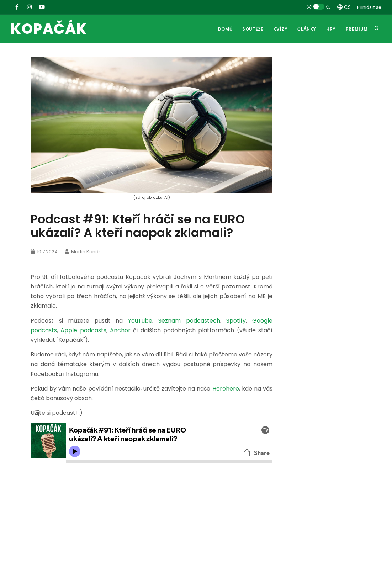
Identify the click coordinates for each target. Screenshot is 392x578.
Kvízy (280, 29)
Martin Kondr (83, 252)
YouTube (140, 321)
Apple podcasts (83, 330)
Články (307, 29)
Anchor (120, 330)
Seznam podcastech (189, 321)
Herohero (226, 389)
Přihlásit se (369, 7)
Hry (331, 29)
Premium (357, 29)
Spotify (236, 321)
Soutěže (253, 29)
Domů (225, 29)
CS (344, 7)
